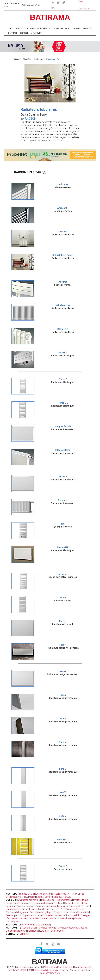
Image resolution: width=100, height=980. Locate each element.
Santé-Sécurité (65, 918)
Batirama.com (22, 967)
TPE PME (85, 906)
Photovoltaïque (81, 900)
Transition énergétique (41, 912)
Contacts (24, 934)
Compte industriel (48, 928)
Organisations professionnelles (38, 915)
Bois (43, 900)
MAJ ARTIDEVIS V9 (50, 973)
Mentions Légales (83, 967)
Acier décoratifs (52, 59)
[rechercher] (39, 5)
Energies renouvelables (65, 912)
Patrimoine (11, 909)
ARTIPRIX (26, 970)
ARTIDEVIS (14, 970)
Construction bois (26, 906)
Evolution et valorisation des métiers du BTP (40, 909)
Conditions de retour (80, 970)
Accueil (17, 59)
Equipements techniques (43, 903)
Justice (51, 900)
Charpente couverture (29, 900)
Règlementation (64, 900)
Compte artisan (30, 928)
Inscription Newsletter (38, 931)
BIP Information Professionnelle (57, 967)
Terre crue (17, 918)
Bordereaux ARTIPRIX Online (70, 894)
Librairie (23, 925)
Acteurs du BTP (49, 918)
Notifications (39, 970)
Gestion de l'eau (32, 918)
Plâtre (60, 903)
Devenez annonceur (16, 931)
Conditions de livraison (57, 970)
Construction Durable (46, 906)
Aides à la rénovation (68, 906)
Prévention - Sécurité (74, 909)
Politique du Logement (17, 912)
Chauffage (27, 59)
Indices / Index (47, 894)
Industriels (83, 912)
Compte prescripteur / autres (72, 928)
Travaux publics (14, 915)
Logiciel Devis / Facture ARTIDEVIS (54, 897)
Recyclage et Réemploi (18, 903)
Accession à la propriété (67, 915)
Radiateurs (39, 59)
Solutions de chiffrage (39, 925)
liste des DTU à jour (28, 894)
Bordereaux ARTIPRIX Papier (20, 897)
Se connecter (58, 931)
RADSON (30, 119)
